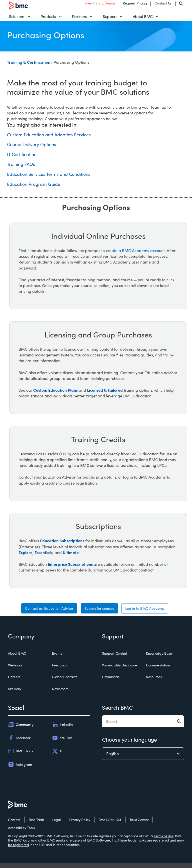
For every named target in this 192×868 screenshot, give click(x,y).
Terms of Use (164, 841)
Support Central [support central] (114, 658)
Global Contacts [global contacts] (65, 682)
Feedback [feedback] (60, 670)
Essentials (43, 557)
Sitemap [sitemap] (14, 694)
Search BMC (117, 712)
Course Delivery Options (31, 149)
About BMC (143, 19)
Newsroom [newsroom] (60, 694)
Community (21, 730)
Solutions (17, 19)
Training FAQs (21, 169)
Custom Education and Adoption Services (49, 140)
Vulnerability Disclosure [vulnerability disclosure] (119, 670)
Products (48, 19)
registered (161, 845)
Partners (79, 19)
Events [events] (57, 658)
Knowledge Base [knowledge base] (159, 658)
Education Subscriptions (62, 546)
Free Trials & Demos (100, 6)
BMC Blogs (20, 756)
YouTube (62, 743)
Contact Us (163, 6)
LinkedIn (62, 730)
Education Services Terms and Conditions (49, 179)
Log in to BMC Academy (145, 613)
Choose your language (129, 744)
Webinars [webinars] (15, 670)
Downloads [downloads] (111, 682)
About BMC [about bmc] (17, 658)
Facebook (19, 743)
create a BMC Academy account (135, 255)
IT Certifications (23, 159)
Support (110, 19)
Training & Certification (29, 67)
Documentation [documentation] (158, 670)
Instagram (20, 770)
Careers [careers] (14, 682)
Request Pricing (135, 6)
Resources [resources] (154, 682)
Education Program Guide (34, 189)
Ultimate (71, 557)
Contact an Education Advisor (49, 613)
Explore (25, 557)
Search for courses (99, 613)
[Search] (181, 6)
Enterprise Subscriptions (70, 569)
